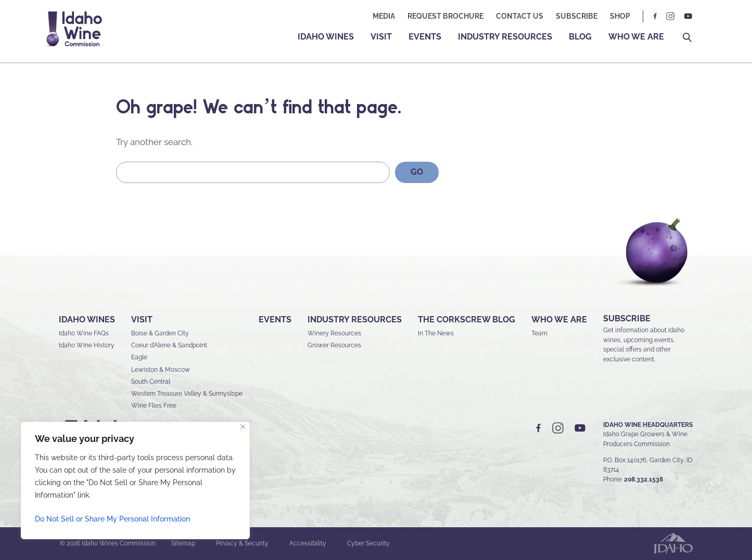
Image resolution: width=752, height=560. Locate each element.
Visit (381, 37)
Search (687, 38)
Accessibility (308, 543)
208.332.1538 (643, 479)
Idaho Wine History (87, 345)
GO (417, 172)
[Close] (243, 427)
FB (655, 16)
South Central (151, 382)
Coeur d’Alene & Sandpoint (169, 345)
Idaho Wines (326, 37)
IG (670, 16)
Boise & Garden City (160, 333)
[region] (135, 480)
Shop (620, 16)
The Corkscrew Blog (467, 320)
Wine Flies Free (154, 406)
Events (425, 37)
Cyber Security (368, 543)
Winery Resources (334, 333)
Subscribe (577, 16)
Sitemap (183, 543)
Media (384, 16)
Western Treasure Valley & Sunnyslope (187, 394)
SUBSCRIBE (627, 318)
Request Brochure (445, 16)
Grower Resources (334, 345)
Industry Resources (505, 37)
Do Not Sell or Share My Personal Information (112, 519)
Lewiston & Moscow (161, 370)
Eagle (139, 357)
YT (688, 16)
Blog (580, 37)
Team (539, 333)
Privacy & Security (242, 543)
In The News (436, 333)
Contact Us (520, 16)
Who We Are (636, 37)
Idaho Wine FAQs (84, 333)
